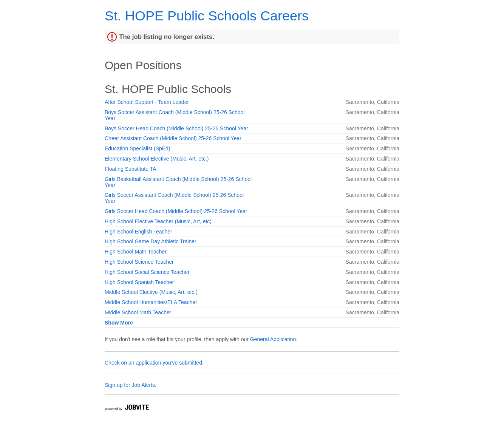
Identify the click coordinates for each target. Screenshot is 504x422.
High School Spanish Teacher (139, 282)
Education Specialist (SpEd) (138, 148)
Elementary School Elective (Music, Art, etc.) (157, 159)
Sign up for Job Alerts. (131, 385)
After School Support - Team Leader (147, 102)
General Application (273, 339)
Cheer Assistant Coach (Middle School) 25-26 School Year (173, 138)
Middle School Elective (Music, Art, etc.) (151, 292)
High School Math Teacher (136, 252)
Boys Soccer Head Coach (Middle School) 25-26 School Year (176, 128)
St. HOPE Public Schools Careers (207, 16)
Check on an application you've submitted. (154, 363)
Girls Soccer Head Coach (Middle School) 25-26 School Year (176, 211)
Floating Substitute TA (130, 169)
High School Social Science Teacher (147, 272)
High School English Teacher (138, 232)
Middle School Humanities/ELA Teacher (151, 302)
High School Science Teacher (139, 262)
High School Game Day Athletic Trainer (151, 241)
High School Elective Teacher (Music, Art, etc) (158, 221)
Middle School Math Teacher (138, 312)
